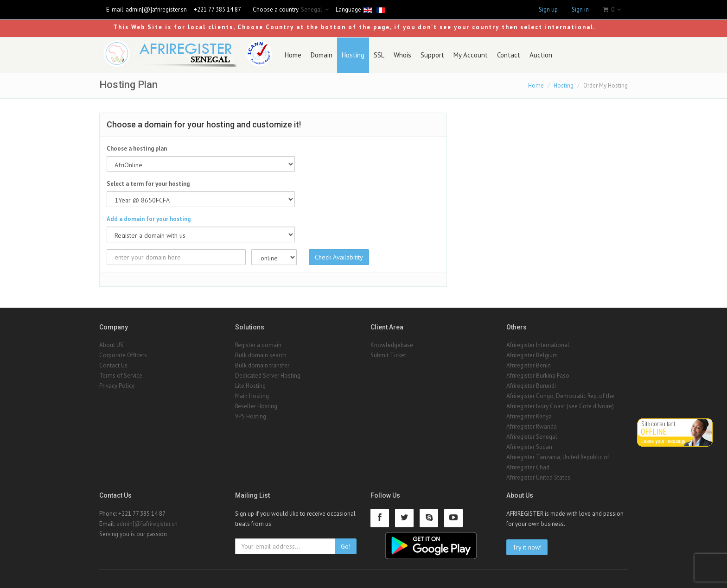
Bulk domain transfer (262, 365)
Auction (541, 55)
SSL (379, 55)
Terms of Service (121, 376)
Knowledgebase (392, 345)
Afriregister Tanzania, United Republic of (558, 457)
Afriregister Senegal (532, 437)
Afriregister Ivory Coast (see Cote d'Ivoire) (560, 406)
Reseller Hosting (256, 406)
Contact (509, 55)
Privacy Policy (117, 386)
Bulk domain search (261, 355)
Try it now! (527, 547)
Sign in (580, 9)
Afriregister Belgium (532, 355)
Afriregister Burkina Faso (538, 376)
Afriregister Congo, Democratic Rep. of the (560, 396)
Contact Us (113, 365)
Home (293, 55)
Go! (346, 546)
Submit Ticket (388, 355)
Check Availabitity (339, 257)
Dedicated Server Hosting (268, 376)
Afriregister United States (538, 477)
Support (432, 55)
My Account (471, 55)
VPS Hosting (251, 416)
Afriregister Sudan (529, 447)
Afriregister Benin (529, 365)
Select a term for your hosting (148, 184)
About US (111, 345)
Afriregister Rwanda (532, 427)
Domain (322, 55)
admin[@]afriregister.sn (156, 9)
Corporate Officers (123, 355)
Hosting (353, 55)
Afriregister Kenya (529, 416)
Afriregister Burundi (531, 386)
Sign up (548, 9)
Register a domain (258, 345)
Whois (402, 55)
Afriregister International (538, 345)
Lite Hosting (250, 386)
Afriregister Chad (528, 467)
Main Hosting (252, 396)
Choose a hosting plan (137, 149)
